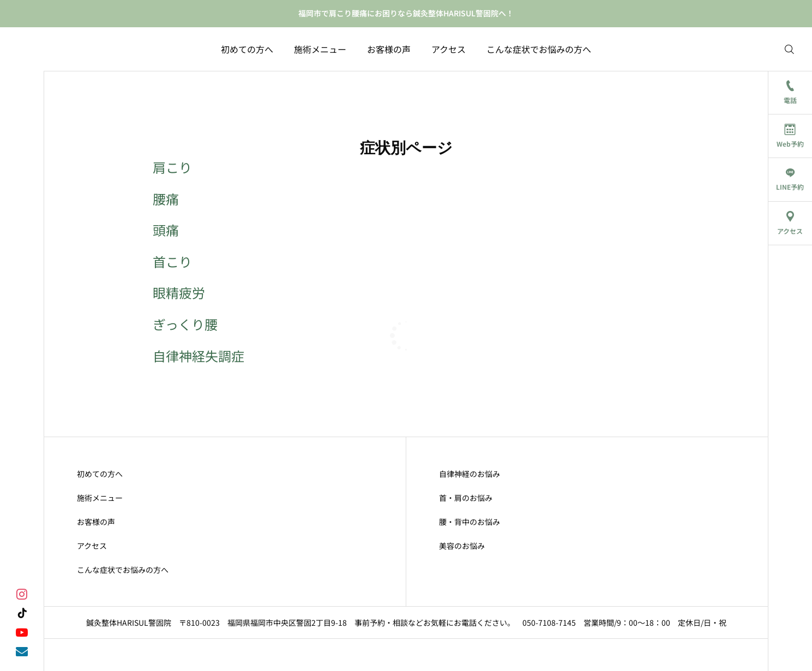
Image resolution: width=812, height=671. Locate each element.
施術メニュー (320, 49)
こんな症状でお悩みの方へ (539, 49)
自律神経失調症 (199, 356)
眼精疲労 (179, 292)
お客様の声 (389, 49)
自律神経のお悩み (470, 474)
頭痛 (166, 230)
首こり (172, 261)
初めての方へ (247, 49)
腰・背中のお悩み (470, 522)
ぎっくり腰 (185, 324)
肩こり (172, 167)
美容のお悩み (462, 546)
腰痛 (166, 199)
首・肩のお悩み (466, 498)
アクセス (449, 49)
